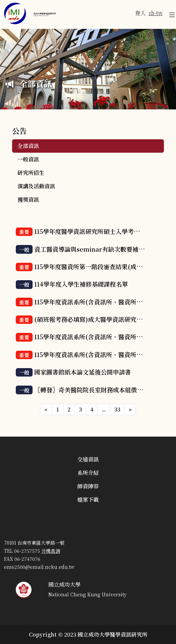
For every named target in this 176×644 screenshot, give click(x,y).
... (104, 409)
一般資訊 (28, 159)
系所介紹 (88, 473)
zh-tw (156, 13)
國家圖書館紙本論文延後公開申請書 (83, 372)
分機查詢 (51, 551)
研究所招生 (31, 173)
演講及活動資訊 (36, 186)
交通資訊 (88, 459)
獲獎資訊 (28, 200)
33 (117, 409)
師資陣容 (88, 486)
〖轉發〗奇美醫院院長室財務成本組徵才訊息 (95, 390)
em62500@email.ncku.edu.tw (39, 567)
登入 (140, 13)
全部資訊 (28, 146)
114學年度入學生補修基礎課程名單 (81, 284)
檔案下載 (88, 500)
